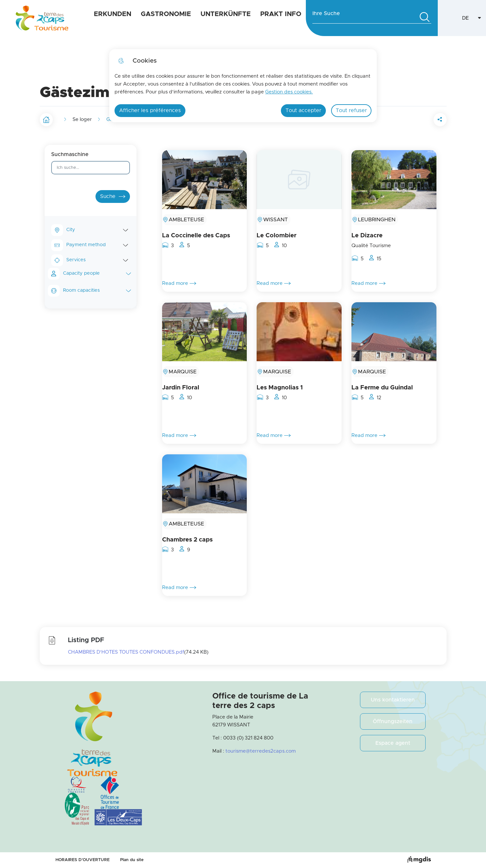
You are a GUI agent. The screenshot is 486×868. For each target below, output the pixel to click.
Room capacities (97, 291)
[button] (403, 120)
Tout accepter (303, 110)
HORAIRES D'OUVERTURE (83, 860)
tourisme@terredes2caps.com (261, 751)
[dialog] (243, 86)
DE (474, 20)
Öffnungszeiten (393, 721)
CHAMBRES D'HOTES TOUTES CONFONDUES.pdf (126, 652)
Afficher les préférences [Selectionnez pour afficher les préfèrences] (150, 110)
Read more (179, 284)
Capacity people (97, 274)
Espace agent (393, 743)
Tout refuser (351, 110)
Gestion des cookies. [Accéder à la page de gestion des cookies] (289, 92)
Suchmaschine (70, 154)
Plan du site (132, 860)
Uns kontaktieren (393, 700)
